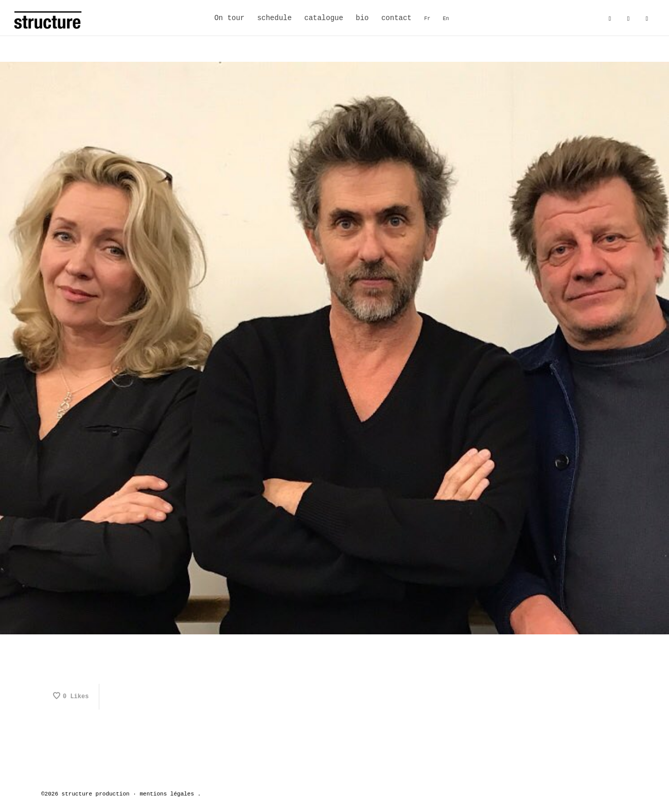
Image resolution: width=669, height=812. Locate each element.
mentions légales (167, 794)
